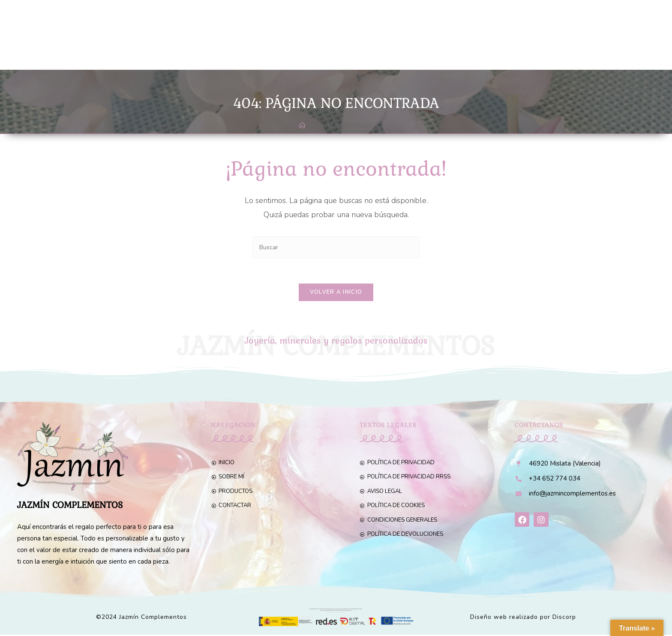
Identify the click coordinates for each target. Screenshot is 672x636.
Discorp (564, 618)
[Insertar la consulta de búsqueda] (336, 247)
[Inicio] (302, 126)
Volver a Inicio (336, 293)
